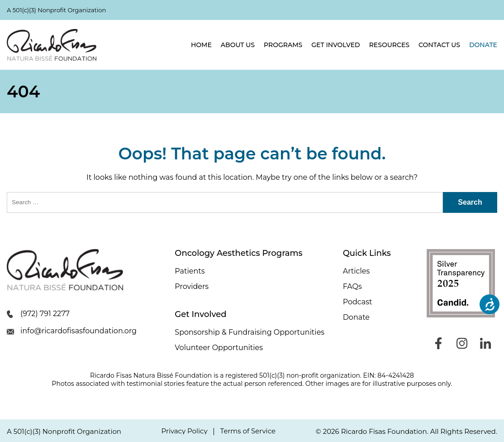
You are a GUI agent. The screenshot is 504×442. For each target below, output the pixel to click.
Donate (483, 45)
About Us (238, 45)
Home (201, 45)
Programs (283, 45)
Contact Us (439, 45)
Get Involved (335, 45)
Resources (389, 45)
